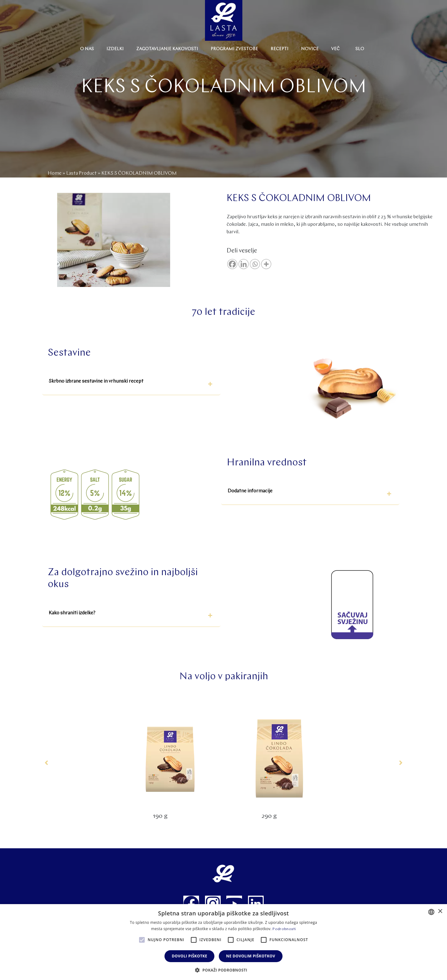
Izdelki (115, 49)
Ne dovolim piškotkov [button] (250, 956)
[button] (131, 384)
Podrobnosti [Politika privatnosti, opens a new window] (284, 929)
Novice (310, 49)
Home (55, 173)
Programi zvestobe (234, 49)
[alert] (223, 942)
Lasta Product (81, 173)
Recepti (280, 49)
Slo (360, 49)
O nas (87, 49)
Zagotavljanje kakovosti (167, 49)
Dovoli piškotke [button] (189, 956)
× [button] (440, 911)
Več (335, 49)
